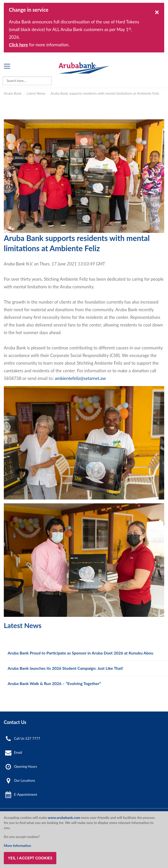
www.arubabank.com (64, 818)
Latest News (36, 93)
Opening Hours (26, 766)
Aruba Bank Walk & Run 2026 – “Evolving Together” (54, 683)
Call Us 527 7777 (27, 738)
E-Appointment (26, 794)
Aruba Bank (13, 93)
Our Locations (24, 780)
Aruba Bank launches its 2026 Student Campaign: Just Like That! (65, 668)
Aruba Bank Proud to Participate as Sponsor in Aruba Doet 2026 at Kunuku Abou (80, 653)
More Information (17, 846)
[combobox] (27, 81)
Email (18, 752)
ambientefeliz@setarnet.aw (80, 378)
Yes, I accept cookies (30, 858)
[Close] (157, 12)
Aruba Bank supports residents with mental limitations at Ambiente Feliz (105, 93)
